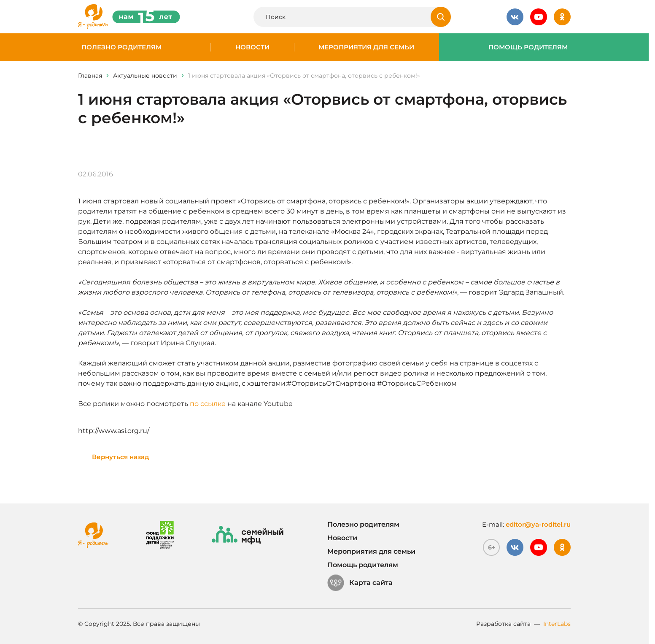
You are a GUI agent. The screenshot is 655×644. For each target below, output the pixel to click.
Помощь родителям (528, 47)
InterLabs (557, 624)
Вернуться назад (120, 457)
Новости (252, 47)
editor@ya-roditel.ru (538, 524)
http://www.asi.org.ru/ (114, 431)
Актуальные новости (145, 76)
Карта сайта (360, 583)
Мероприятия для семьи (366, 47)
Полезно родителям (121, 47)
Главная (90, 76)
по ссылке (208, 404)
